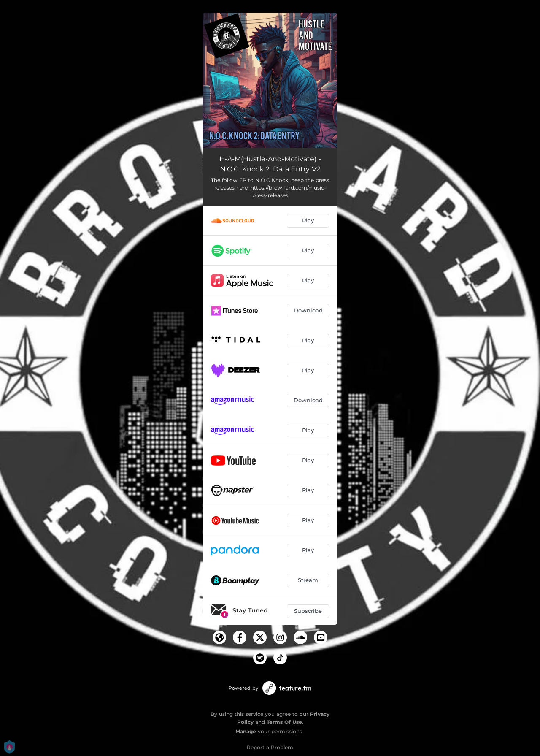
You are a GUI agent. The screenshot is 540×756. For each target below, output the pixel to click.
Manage (246, 731)
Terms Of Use (284, 722)
